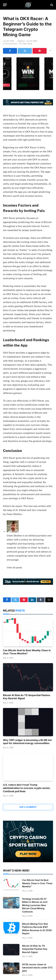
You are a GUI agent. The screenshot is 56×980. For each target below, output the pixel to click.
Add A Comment (28, 807)
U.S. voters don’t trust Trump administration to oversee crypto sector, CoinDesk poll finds (27, 788)
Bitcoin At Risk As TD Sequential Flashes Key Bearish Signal (35, 949)
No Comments (10, 44)
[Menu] (5, 5)
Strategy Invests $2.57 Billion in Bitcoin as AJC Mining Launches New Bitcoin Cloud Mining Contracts (35, 905)
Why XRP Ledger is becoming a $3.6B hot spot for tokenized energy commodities (27, 742)
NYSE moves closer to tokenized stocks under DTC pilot (37, 968)
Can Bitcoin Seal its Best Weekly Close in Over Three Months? (27, 652)
